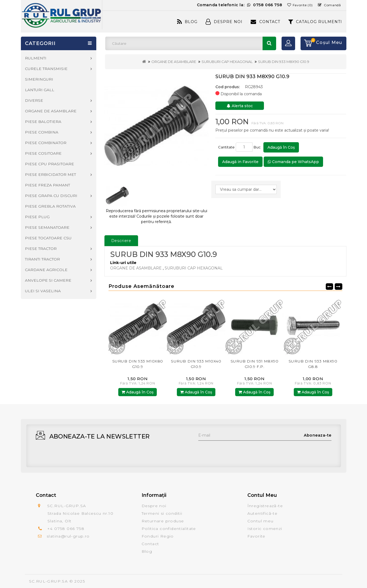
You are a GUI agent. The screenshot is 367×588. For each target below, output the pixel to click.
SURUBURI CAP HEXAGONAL (227, 62)
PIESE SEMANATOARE (47, 227)
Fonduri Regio (158, 536)
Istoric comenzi (265, 529)
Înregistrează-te (265, 506)
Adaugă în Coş (281, 147)
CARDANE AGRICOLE (46, 270)
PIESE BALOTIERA (43, 122)
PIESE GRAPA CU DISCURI (51, 196)
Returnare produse (163, 521)
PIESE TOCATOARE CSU (48, 238)
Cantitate (226, 147)
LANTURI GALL (40, 90)
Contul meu (261, 521)
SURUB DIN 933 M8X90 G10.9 (284, 62)
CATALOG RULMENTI (315, 22)
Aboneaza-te (318, 435)
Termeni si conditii (162, 513)
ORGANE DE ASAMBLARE (174, 62)
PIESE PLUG (37, 217)
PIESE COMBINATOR (46, 143)
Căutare (269, 43)
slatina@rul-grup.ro (68, 536)
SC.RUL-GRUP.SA (49, 581)
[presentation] (240, 451)
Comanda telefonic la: (240, 5)
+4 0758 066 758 (66, 529)
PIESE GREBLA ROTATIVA (50, 206)
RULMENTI (36, 58)
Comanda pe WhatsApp (293, 162)
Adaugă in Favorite (240, 162)
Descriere (121, 241)
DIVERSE (34, 100)
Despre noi (154, 506)
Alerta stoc (240, 106)
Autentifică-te (263, 513)
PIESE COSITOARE (43, 153)
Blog (187, 22)
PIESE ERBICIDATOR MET (50, 174)
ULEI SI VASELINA (43, 291)
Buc (258, 147)
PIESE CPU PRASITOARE (50, 164)
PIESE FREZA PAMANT (47, 185)
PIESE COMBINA (42, 132)
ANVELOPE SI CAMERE (48, 280)
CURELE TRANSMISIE (46, 69)
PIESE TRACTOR (41, 249)
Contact (265, 22)
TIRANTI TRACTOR (42, 259)
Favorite (256, 536)
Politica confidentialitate (169, 529)
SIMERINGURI (39, 79)
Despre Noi (224, 22)
